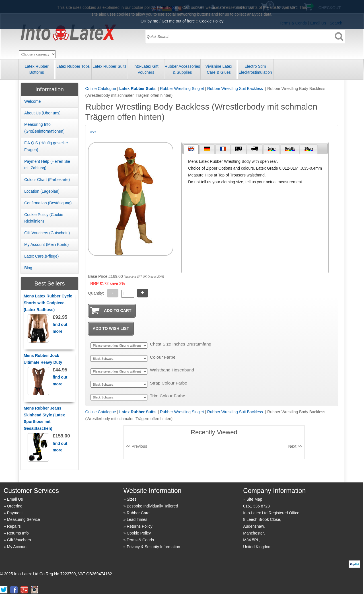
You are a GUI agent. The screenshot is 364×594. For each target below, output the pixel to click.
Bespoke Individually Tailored (152, 506)
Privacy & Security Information (153, 547)
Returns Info (18, 533)
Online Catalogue (100, 89)
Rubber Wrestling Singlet (182, 89)
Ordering (15, 506)
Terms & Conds (140, 540)
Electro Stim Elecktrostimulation (255, 69)
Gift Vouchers (19, 540)
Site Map (254, 499)
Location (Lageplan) (42, 191)
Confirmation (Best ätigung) (48, 203)
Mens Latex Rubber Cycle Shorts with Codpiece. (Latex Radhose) (48, 303)
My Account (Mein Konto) (46, 244)
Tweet (92, 132)
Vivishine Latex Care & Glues (219, 69)
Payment (15, 513)
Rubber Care (138, 513)
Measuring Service (23, 519)
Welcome (32, 101)
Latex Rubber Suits (109, 66)
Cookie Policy (139, 533)
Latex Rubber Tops (73, 66)
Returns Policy (139, 526)
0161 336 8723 (256, 506)
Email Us (15, 499)
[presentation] (191, 149)
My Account (17, 547)
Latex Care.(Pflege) (41, 256)
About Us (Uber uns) (42, 113)
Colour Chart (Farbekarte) (47, 180)
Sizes (131, 499)
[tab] (191, 149)
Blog (28, 268)
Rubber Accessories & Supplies (182, 69)
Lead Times (137, 519)
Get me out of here (178, 21)
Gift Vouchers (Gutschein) (47, 233)
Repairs (14, 526)
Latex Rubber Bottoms (37, 69)
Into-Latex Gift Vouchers (146, 69)
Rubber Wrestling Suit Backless (236, 89)
